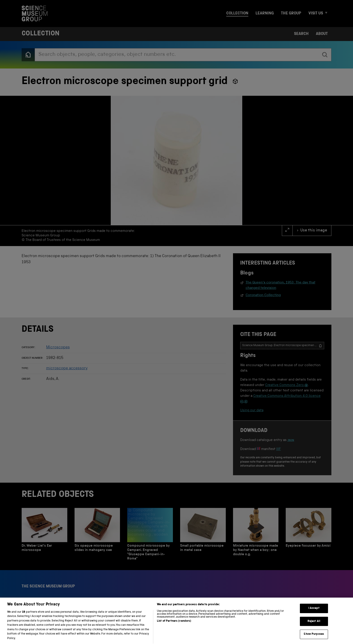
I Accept (314, 613)
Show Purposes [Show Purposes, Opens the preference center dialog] (314, 639)
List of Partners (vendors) (174, 626)
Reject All (314, 626)
